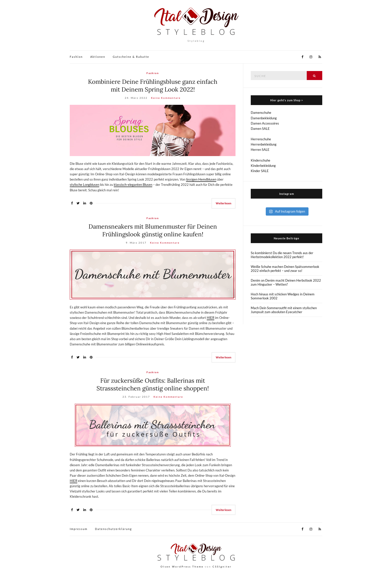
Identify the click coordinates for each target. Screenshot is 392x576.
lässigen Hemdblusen (201, 179)
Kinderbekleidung (263, 166)
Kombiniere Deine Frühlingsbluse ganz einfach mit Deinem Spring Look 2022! (153, 86)
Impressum (79, 529)
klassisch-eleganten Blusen (133, 185)
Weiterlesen (223, 203)
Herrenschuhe (261, 139)
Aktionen (98, 57)
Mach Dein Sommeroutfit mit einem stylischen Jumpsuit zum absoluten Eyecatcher (284, 310)
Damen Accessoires (265, 123)
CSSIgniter (222, 566)
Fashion (76, 57)
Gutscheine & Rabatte (131, 57)
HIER (210, 318)
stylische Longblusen (84, 185)
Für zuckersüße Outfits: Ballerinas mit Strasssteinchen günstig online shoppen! (153, 384)
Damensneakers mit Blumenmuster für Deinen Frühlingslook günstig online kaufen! (153, 230)
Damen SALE (260, 129)
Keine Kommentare (166, 98)
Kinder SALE (260, 171)
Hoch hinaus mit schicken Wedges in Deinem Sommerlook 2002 (283, 296)
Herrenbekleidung (264, 144)
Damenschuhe (261, 113)
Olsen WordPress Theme (182, 566)
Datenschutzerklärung (113, 529)
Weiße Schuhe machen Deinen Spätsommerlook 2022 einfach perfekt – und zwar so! (285, 269)
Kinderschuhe (260, 160)
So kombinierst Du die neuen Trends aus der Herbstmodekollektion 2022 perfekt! (282, 255)
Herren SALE (260, 150)
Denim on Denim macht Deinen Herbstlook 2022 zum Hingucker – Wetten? (286, 282)
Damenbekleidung (264, 118)
